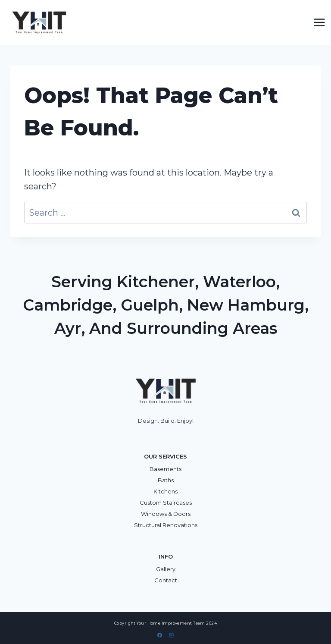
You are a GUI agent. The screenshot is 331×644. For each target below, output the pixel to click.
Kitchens (165, 491)
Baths (166, 480)
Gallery (166, 569)
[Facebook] (160, 635)
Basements (165, 469)
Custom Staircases (166, 503)
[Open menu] (319, 22)
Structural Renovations (166, 525)
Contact (166, 580)
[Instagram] (171, 635)
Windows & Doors (166, 514)
